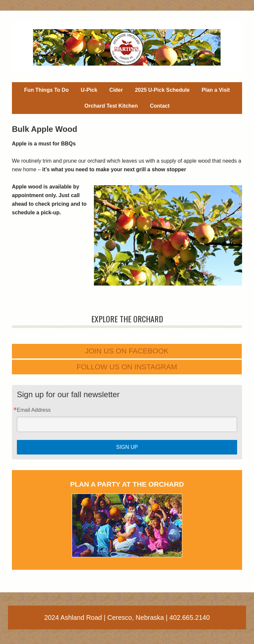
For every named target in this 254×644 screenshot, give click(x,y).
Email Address (34, 410)
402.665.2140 (190, 617)
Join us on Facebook (127, 351)
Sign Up (127, 447)
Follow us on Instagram (127, 367)
